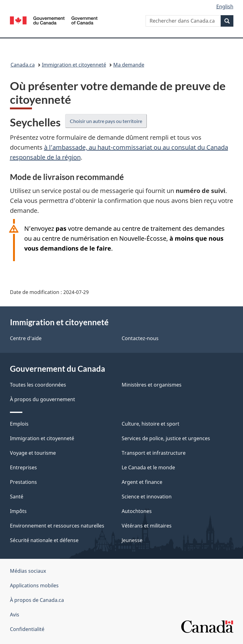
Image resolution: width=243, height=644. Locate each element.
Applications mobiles (34, 585)
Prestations (23, 482)
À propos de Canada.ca (37, 600)
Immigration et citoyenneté (74, 65)
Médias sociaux (28, 571)
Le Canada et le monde (148, 467)
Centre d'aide (26, 338)
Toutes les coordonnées (38, 385)
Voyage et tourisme (33, 453)
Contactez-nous (140, 338)
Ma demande (129, 65)
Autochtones (137, 511)
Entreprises (23, 467)
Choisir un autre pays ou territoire (106, 121)
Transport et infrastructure (154, 453)
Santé (17, 497)
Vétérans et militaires (147, 526)
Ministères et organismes (152, 385)
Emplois (19, 424)
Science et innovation (147, 497)
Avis (15, 615)
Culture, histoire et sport (151, 424)
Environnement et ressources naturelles (57, 526)
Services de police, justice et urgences (166, 438)
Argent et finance (142, 482)
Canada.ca (23, 65)
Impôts (18, 511)
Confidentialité (27, 629)
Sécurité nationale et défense (44, 540)
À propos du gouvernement (43, 399)
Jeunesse (132, 540)
